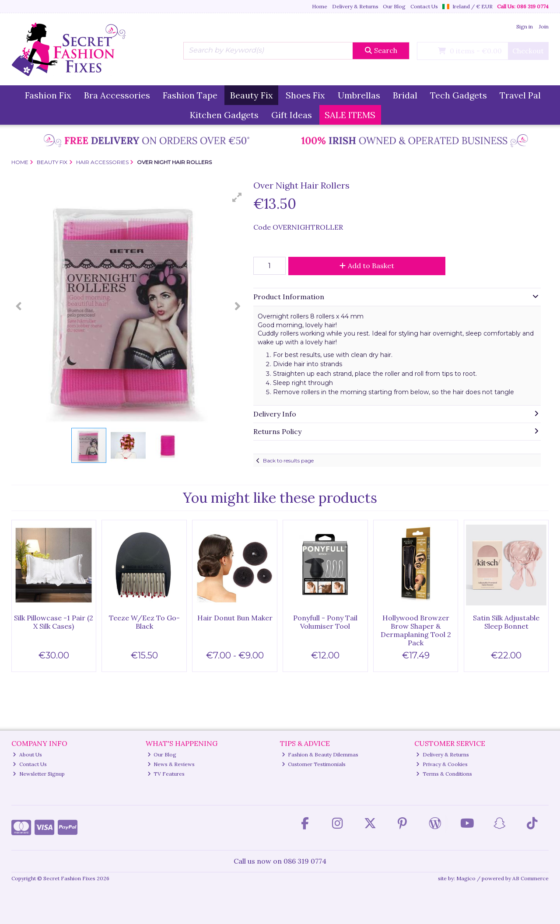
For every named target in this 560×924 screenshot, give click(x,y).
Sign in (525, 26)
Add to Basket (367, 266)
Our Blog (394, 6)
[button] (237, 197)
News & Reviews (171, 764)
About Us (27, 754)
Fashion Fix (48, 95)
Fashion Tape (190, 95)
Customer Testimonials (314, 764)
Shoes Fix (305, 95)
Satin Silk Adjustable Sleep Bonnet (506, 622)
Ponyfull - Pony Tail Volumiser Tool (325, 622)
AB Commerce (530, 878)
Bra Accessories (117, 95)
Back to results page (288, 460)
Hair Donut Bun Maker (235, 618)
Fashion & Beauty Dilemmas (320, 754)
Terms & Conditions (444, 774)
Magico (466, 878)
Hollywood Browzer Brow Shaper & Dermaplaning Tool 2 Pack (416, 630)
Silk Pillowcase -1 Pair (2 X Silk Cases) (54, 622)
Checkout (528, 51)
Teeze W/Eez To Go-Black (144, 622)
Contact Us (424, 6)
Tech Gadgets (458, 95)
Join (544, 26)
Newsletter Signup (39, 774)
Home (320, 6)
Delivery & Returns (355, 6)
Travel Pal (520, 95)
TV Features (166, 774)
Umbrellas (359, 95)
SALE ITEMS (350, 115)
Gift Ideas (292, 115)
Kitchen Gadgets (224, 115)
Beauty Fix (252, 95)
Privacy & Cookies (442, 764)
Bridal (405, 95)
